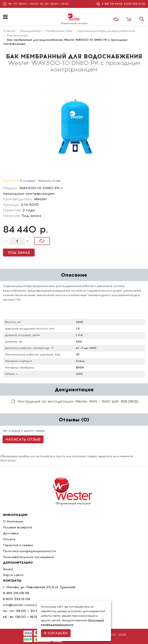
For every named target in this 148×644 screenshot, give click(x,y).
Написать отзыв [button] (23, 439)
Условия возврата (18, 527)
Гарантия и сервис (18, 545)
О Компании (13, 521)
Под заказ (19, 253)
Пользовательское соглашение (28, 557)
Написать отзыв (49, 181)
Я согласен (56, 633)
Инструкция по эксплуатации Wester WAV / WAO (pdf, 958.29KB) (75, 401)
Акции (8, 569)
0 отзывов (27, 181)
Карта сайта (13, 575)
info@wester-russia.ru (21, 605)
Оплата (9, 539)
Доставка (11, 533)
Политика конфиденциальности (29, 551)
